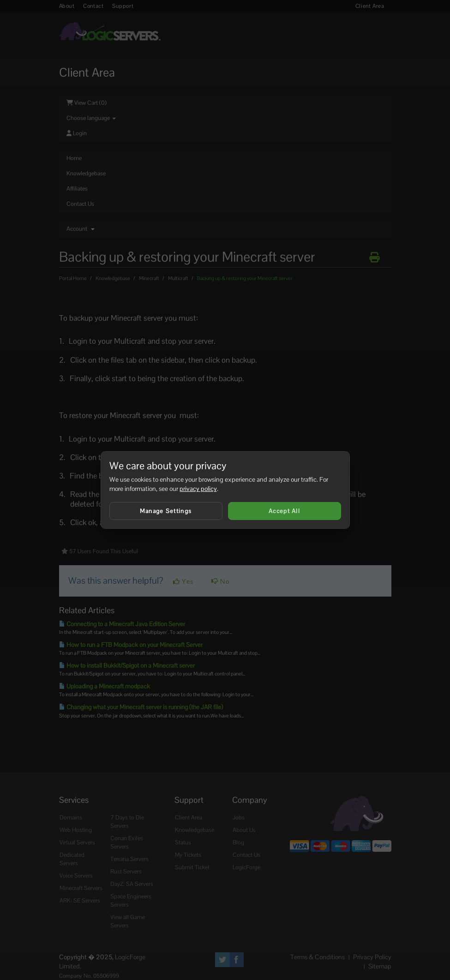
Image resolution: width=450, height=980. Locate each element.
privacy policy (198, 489)
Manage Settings (166, 511)
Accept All (284, 511)
